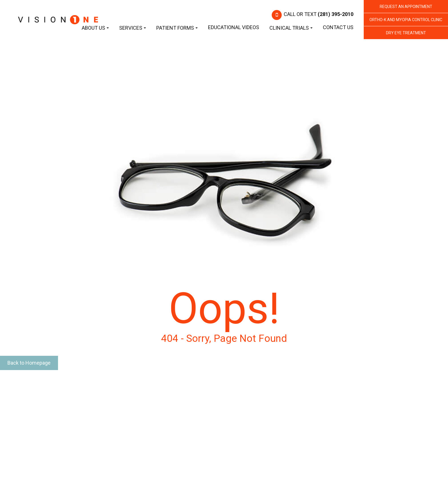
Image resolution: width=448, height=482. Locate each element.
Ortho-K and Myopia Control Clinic (406, 20)
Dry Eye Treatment (406, 33)
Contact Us (338, 27)
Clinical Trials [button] (291, 28)
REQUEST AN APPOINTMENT (406, 7)
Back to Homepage (29, 363)
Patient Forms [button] (177, 28)
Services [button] (133, 28)
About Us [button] (95, 28)
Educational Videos (234, 27)
